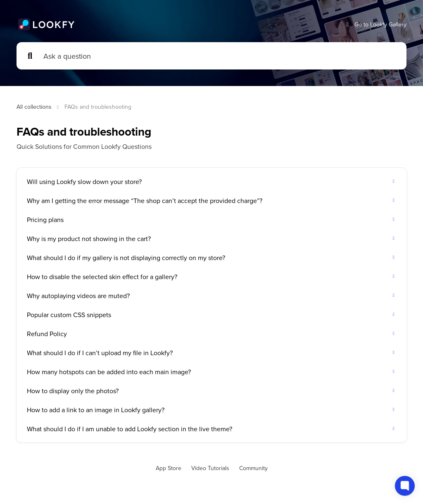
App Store (169, 468)
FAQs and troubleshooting (98, 107)
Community (253, 468)
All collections (34, 107)
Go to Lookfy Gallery (375, 25)
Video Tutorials (210, 468)
